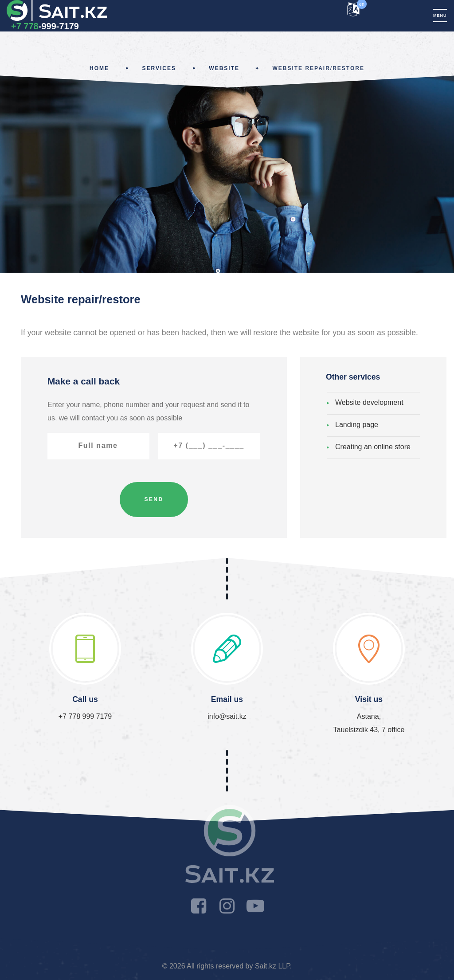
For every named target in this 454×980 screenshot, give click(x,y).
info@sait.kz (227, 716)
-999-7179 (45, 26)
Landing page (357, 425)
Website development (369, 402)
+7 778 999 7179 (85, 716)
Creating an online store (373, 447)
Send (154, 499)
